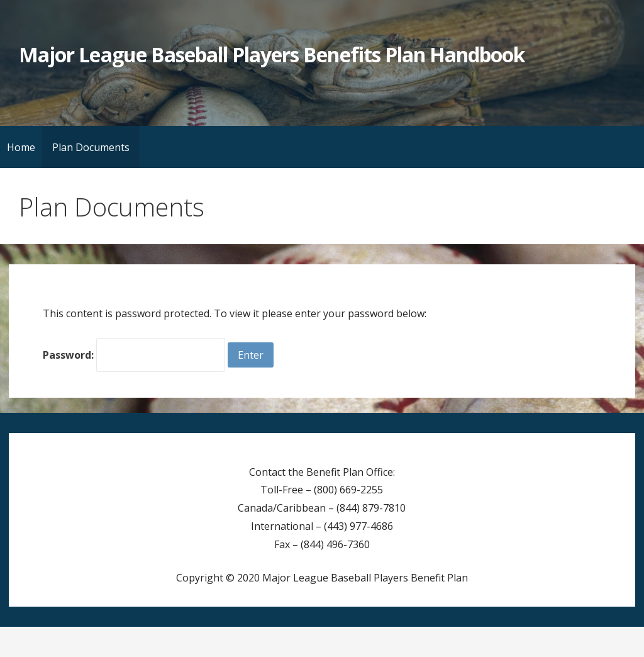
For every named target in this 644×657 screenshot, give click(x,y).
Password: (134, 355)
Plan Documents (91, 147)
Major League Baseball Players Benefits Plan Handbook (272, 54)
